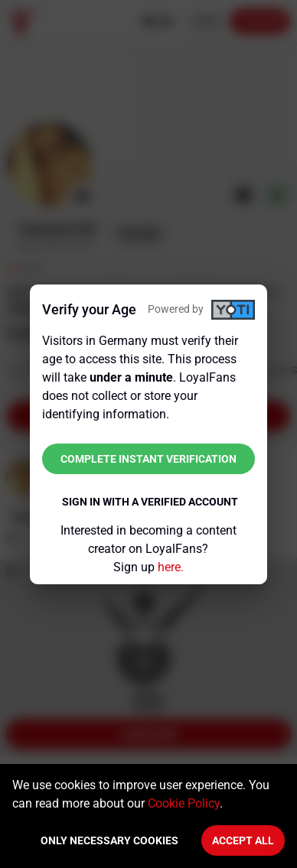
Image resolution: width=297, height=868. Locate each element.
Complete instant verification (148, 459)
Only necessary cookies (109, 840)
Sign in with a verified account (150, 502)
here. (171, 567)
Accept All (243, 840)
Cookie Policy (184, 803)
